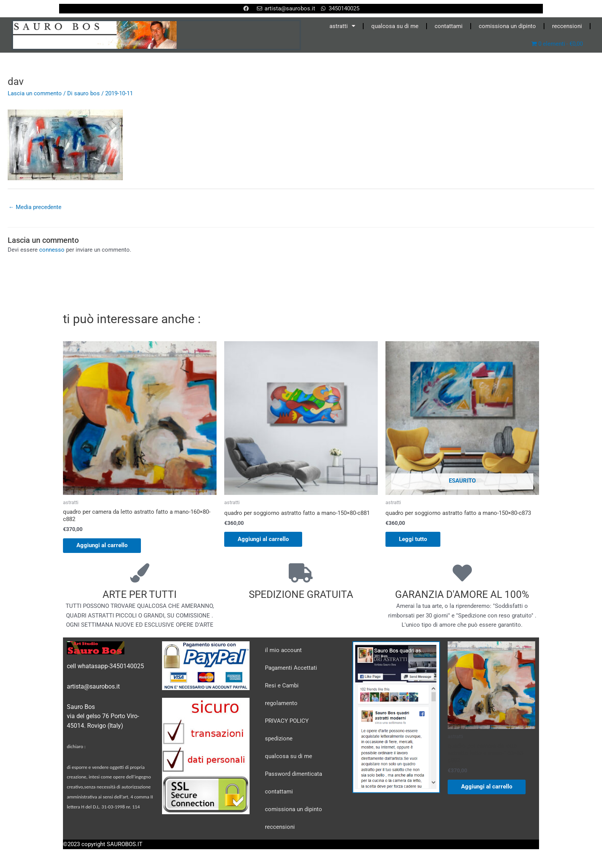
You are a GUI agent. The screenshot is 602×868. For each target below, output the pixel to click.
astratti (342, 26)
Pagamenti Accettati (291, 669)
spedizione (279, 740)
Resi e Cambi (282, 687)
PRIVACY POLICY (287, 722)
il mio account (283, 651)
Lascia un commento (35, 93)
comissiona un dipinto (507, 26)
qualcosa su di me (395, 26)
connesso (52, 250)
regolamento (281, 704)
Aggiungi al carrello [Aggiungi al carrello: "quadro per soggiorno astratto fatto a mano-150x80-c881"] (265, 540)
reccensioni (567, 26)
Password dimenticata (294, 775)
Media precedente (35, 207)
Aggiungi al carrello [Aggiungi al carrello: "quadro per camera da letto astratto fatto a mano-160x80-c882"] (104, 546)
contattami (449, 26)
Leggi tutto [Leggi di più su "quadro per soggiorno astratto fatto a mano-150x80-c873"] (415, 540)
